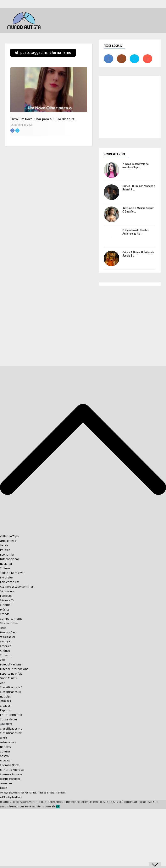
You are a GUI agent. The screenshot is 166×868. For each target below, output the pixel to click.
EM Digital (7, 578)
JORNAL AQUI (6, 701)
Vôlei (3, 660)
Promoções (8, 632)
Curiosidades (9, 719)
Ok (58, 806)
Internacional (9, 559)
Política (5, 550)
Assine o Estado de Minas (17, 587)
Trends (5, 614)
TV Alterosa (5, 761)
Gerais (4, 545)
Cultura (5, 568)
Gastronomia (9, 623)
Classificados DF (11, 692)
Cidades (5, 706)
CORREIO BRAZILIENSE (10, 779)
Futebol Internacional (15, 669)
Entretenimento (7, 591)
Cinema (5, 605)
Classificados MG (11, 687)
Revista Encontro (8, 742)
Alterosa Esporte (11, 774)
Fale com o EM (10, 582)
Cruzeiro (6, 655)
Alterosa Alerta (10, 765)
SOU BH (3, 738)
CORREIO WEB (6, 784)
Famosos (6, 596)
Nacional (6, 564)
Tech (3, 628)
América (6, 646)
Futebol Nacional (11, 665)
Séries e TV (7, 600)
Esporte (5, 710)
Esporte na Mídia (11, 674)
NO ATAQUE (5, 642)
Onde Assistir (9, 678)
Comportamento (11, 619)
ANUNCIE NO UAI (7, 637)
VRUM (3, 683)
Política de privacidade (11, 797)
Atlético (5, 651)
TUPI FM (4, 788)
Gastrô (4, 756)
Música (5, 610)
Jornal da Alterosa (12, 770)
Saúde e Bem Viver (12, 573)
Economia (7, 555)
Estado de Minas (8, 541)
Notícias (5, 697)
